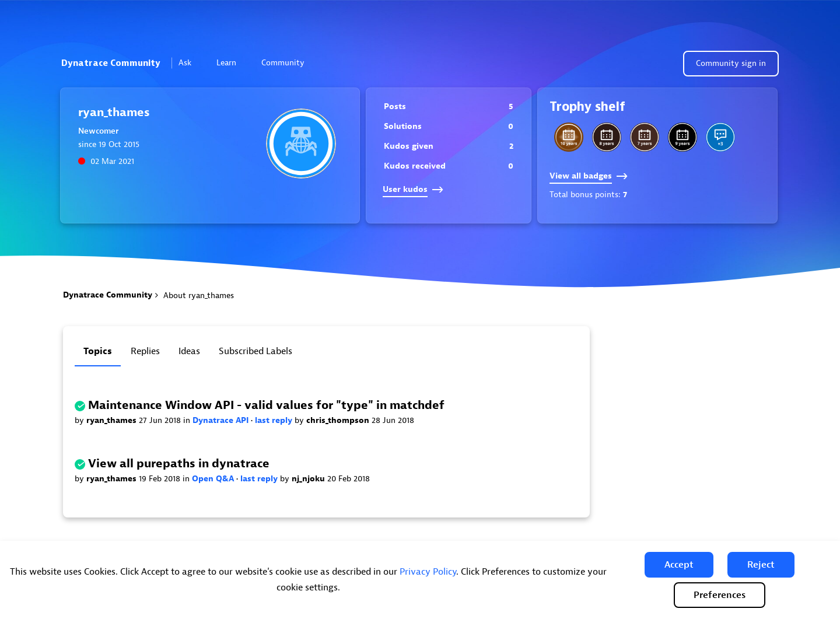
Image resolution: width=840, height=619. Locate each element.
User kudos (413, 189)
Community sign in (731, 63)
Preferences (720, 595)
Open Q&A (214, 479)
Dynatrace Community (111, 63)
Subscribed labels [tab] (256, 351)
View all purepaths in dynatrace (179, 464)
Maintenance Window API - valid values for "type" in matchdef (266, 405)
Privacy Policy (428, 572)
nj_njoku (309, 479)
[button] (679, 565)
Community (288, 63)
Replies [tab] (145, 351)
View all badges (589, 176)
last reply (275, 420)
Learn (231, 63)
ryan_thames (113, 420)
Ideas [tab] (189, 351)
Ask (190, 63)
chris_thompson (339, 420)
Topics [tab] (98, 351)
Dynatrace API (222, 420)
